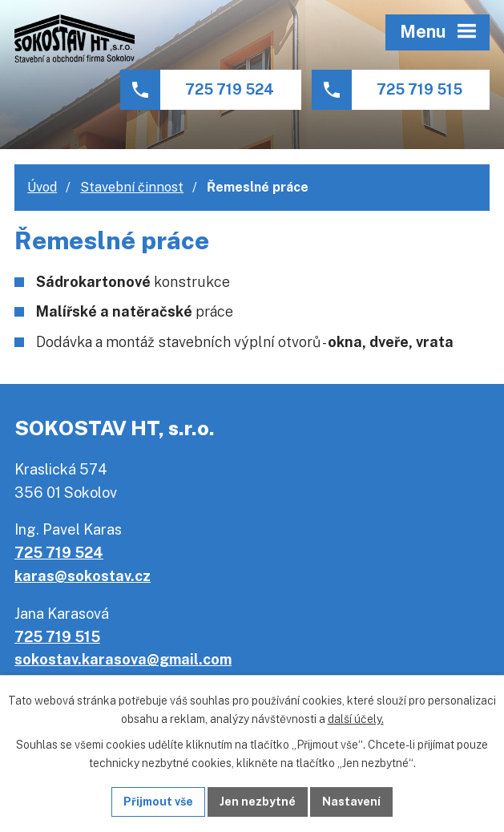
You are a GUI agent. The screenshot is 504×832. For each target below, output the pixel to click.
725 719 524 (230, 89)
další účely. (356, 719)
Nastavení (351, 802)
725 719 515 (419, 89)
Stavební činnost (132, 187)
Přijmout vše (158, 802)
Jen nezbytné (258, 802)
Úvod (42, 187)
